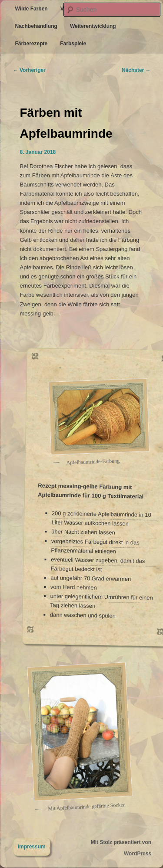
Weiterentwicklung (93, 26)
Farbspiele (73, 44)
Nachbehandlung (36, 26)
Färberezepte (31, 44)
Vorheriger (29, 70)
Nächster (136, 70)
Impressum (32, 847)
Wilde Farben (31, 9)
